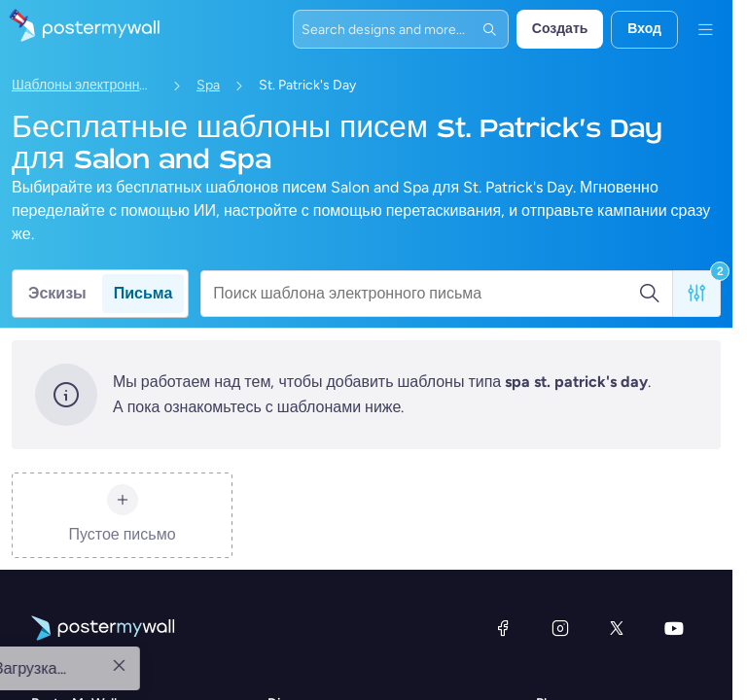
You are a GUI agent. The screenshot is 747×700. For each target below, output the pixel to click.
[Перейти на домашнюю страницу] (80, 29)
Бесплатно (569, 617)
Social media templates (338, 664)
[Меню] (705, 29)
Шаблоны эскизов (323, 617)
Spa (208, 85)
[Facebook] (503, 496)
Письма (143, 293)
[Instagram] (560, 496)
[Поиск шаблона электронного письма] (426, 294)
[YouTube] (674, 496)
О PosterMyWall (79, 617)
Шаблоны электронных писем (85, 85)
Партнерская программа (108, 687)
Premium (563, 640)
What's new (67, 640)
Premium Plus (577, 664)
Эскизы (57, 293)
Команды (565, 687)
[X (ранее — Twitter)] (617, 496)
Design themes (314, 687)
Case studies (71, 664)
